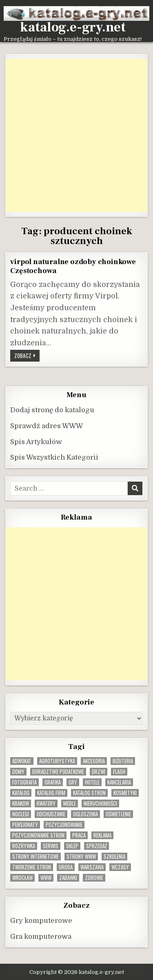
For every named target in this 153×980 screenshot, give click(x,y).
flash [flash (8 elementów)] (119, 772)
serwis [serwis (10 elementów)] (51, 846)
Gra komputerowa (41, 937)
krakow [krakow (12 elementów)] (21, 803)
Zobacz (27, 356)
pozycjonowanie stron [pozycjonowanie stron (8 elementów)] (38, 835)
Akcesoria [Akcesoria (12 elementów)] (94, 761)
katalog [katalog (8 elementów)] (21, 793)
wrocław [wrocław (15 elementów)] (22, 878)
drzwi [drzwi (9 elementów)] (99, 772)
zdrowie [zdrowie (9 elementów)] (94, 878)
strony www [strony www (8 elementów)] (81, 857)
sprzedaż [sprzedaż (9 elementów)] (96, 846)
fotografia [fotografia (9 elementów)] (24, 782)
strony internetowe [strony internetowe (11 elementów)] (35, 857)
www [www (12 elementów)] (46, 878)
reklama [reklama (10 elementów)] (102, 835)
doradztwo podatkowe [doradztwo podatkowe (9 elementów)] (58, 772)
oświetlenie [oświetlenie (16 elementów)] (118, 814)
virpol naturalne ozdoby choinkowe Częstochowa (73, 266)
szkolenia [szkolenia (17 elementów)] (114, 857)
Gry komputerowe (41, 921)
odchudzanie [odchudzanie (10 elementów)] (51, 814)
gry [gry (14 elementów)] (73, 782)
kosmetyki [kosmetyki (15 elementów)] (125, 793)
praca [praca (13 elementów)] (79, 835)
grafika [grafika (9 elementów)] (53, 782)
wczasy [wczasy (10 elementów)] (120, 867)
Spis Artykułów (36, 442)
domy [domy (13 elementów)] (18, 772)
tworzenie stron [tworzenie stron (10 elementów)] (32, 867)
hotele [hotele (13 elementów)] (92, 782)
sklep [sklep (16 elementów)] (72, 846)
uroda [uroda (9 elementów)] (66, 867)
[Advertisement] (76, 135)
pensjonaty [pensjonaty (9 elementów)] (25, 825)
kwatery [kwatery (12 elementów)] (46, 803)
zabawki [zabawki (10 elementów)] (68, 878)
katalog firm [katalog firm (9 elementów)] (51, 793)
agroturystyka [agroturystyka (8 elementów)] (57, 761)
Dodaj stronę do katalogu (52, 410)
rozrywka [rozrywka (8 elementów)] (24, 846)
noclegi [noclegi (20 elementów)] (21, 814)
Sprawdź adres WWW (47, 426)
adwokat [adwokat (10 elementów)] (22, 761)
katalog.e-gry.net (73, 27)
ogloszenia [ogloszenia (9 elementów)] (85, 814)
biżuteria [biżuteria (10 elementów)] (123, 761)
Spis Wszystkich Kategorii (54, 457)
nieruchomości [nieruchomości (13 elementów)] (100, 803)
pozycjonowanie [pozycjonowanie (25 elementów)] (64, 825)
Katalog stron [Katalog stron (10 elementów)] (89, 793)
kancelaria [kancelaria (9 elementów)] (119, 782)
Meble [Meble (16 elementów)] (70, 803)
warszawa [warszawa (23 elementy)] (92, 867)
